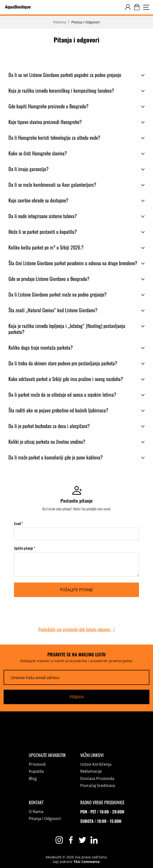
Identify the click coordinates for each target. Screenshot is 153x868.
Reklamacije (91, 771)
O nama (36, 812)
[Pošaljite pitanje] (76, 590)
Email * (18, 524)
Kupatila (36, 771)
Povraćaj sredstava (98, 785)
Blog (33, 778)
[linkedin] (94, 840)
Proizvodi (37, 764)
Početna (60, 22)
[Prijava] (76, 697)
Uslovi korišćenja (96, 764)
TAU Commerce (87, 862)
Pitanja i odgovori (45, 819)
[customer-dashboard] (128, 7)
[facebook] (71, 840)
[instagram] (59, 840)
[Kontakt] (47, 802)
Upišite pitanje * (25, 548)
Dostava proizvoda (97, 778)
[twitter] (82, 840)
